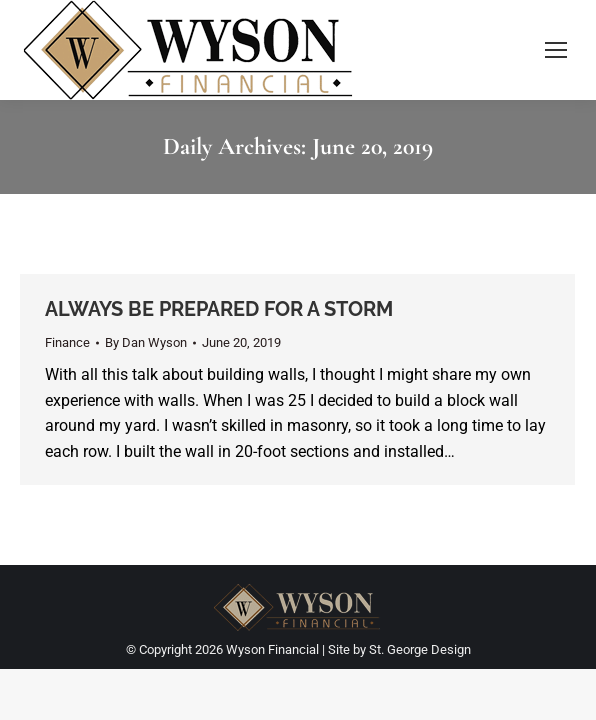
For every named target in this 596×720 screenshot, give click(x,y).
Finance (67, 342)
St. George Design (420, 649)
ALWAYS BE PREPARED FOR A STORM (219, 309)
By (146, 342)
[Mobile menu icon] (556, 50)
